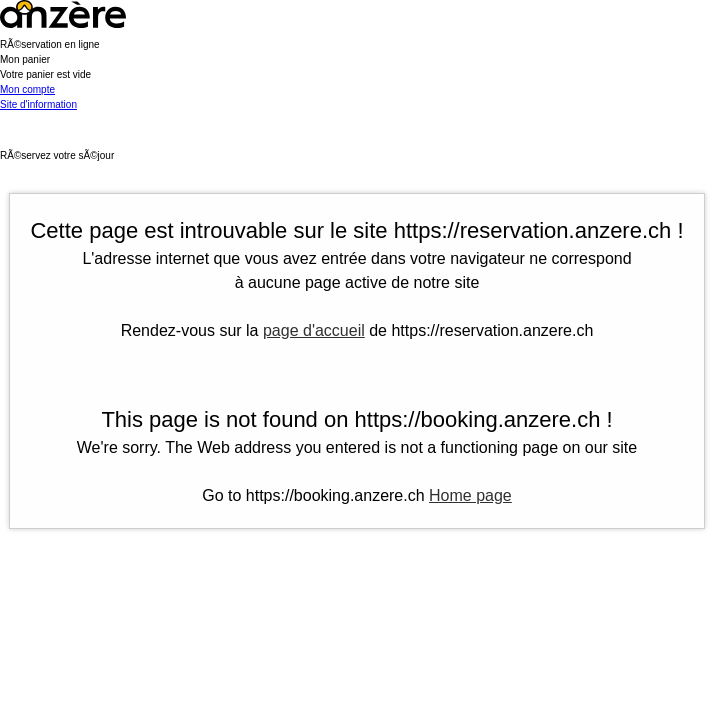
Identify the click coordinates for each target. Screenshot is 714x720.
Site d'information (38, 104)
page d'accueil (314, 330)
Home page (470, 495)
